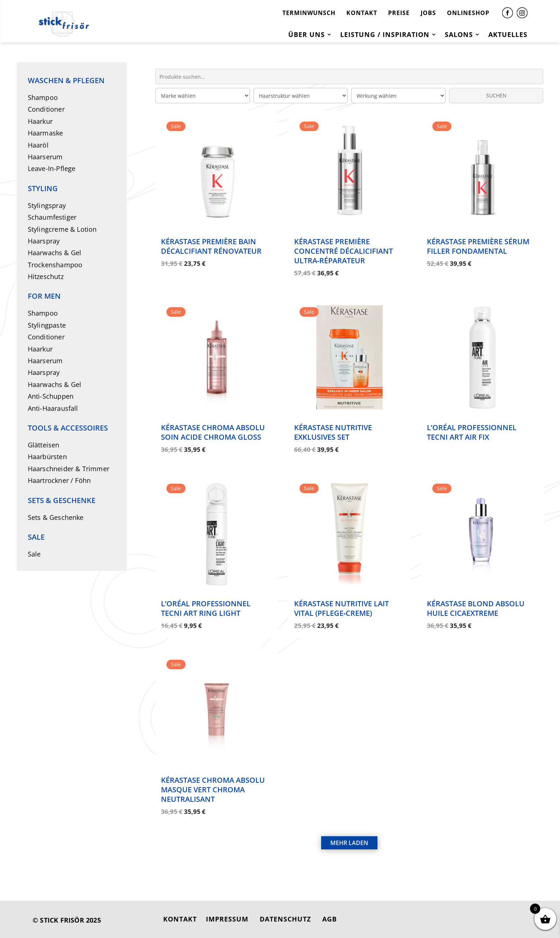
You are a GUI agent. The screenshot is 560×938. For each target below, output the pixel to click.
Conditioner (46, 109)
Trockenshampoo (55, 265)
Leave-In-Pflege (52, 168)
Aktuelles (508, 35)
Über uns (307, 35)
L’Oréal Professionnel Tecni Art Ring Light (206, 608)
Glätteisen (44, 445)
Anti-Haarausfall (53, 408)
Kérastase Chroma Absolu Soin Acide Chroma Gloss (213, 432)
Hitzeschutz (46, 276)
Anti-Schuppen (51, 396)
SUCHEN (496, 95)
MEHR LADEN (349, 843)
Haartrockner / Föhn (59, 480)
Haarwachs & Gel (55, 253)
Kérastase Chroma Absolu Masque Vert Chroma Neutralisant (213, 790)
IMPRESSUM (227, 919)
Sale (34, 554)
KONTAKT (362, 13)
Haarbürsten (47, 457)
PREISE (399, 13)
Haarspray (44, 241)
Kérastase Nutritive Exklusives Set (333, 432)
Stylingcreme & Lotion (62, 229)
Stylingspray (47, 205)
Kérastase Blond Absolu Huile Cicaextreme (476, 608)
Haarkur (40, 121)
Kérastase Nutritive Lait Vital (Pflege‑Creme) (341, 608)
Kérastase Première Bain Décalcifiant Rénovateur (211, 246)
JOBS (428, 13)
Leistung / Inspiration (385, 35)
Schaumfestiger (52, 217)
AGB (330, 919)
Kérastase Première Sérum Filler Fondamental (478, 246)
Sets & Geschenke (56, 517)
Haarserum (45, 157)
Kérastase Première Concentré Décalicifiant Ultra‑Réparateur (343, 251)
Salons (459, 35)
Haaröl (38, 145)
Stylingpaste (47, 325)
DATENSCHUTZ (285, 919)
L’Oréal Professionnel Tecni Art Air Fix (472, 432)
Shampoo (43, 97)
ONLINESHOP (468, 13)
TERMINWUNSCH (309, 13)
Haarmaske (46, 133)
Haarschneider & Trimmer (69, 469)
